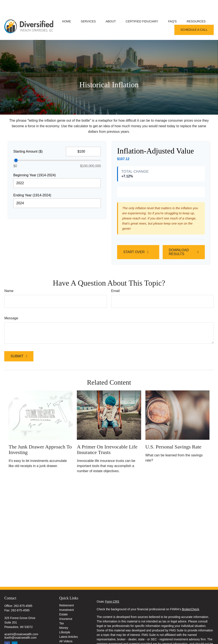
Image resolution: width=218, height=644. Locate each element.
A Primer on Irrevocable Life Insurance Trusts (107, 475)
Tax (62, 610)
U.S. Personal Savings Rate (173, 473)
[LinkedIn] (15, 632)
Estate (63, 602)
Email (115, 317)
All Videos (66, 628)
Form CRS (112, 589)
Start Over (134, 278)
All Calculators (69, 633)
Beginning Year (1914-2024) (34, 162)
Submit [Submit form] (17, 382)
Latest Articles (68, 624)
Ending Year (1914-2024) (32, 182)
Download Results (179, 278)
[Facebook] (7, 632)
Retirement (66, 593)
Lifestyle (65, 619)
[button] (66, 8)
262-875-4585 (23, 593)
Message (11, 344)
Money (64, 615)
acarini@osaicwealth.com (21, 621)
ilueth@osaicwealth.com (20, 625)
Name (9, 317)
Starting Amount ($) (28, 139)
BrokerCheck (190, 596)
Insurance (66, 606)
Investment (66, 597)
